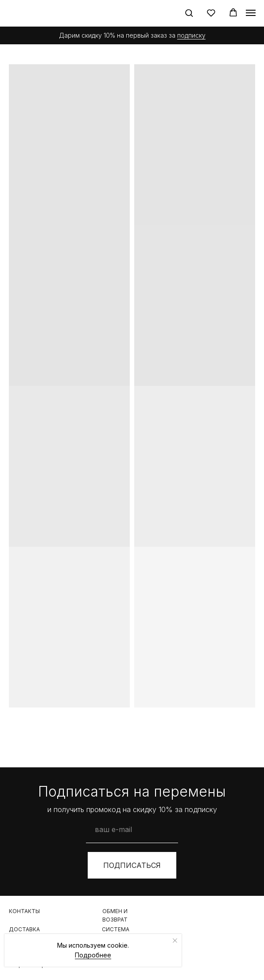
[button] (189, 13)
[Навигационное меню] (251, 13)
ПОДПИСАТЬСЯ (132, 865)
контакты (24, 911)
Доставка (24, 929)
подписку (191, 35)
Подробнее (93, 955)
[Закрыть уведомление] (175, 941)
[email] (132, 829)
